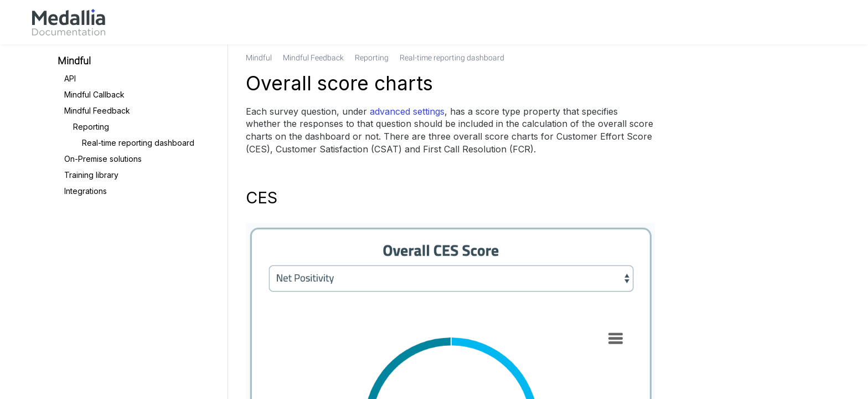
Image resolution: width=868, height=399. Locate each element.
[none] (802, 58)
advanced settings (407, 111)
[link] (69, 22)
